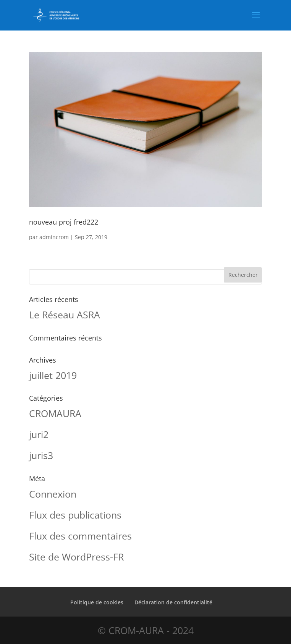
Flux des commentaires (80, 536)
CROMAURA (55, 413)
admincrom (54, 237)
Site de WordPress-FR (76, 557)
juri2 (39, 434)
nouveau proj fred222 (64, 222)
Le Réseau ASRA (65, 315)
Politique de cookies (97, 602)
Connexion (53, 494)
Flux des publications (75, 515)
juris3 (41, 455)
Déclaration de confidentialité (173, 602)
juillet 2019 (53, 375)
